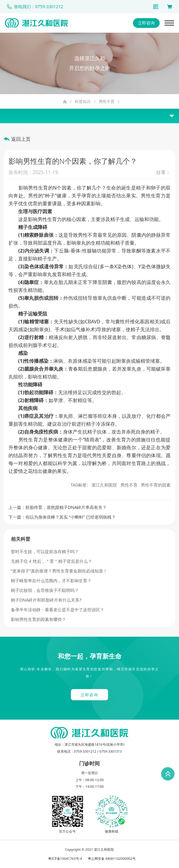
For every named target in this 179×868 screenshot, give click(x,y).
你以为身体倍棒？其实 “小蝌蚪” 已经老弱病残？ (71, 517)
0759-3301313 (111, 751)
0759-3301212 (85, 751)
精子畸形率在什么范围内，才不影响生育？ (51, 581)
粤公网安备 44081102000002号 (112, 858)
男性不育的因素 (156, 485)
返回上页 (21, 139)
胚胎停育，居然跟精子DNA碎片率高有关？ (66, 507)
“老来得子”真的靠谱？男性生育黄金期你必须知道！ (59, 571)
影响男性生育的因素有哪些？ (38, 619)
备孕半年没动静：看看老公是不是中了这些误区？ (58, 610)
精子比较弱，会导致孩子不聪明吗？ (45, 590)
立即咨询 (146, 23)
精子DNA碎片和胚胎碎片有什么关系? (46, 600)
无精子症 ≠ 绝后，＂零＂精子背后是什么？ (51, 561)
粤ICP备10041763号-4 (65, 858)
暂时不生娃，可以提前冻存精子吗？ (45, 551)
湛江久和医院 (104, 485)
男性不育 (107, 101)
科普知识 (83, 101)
